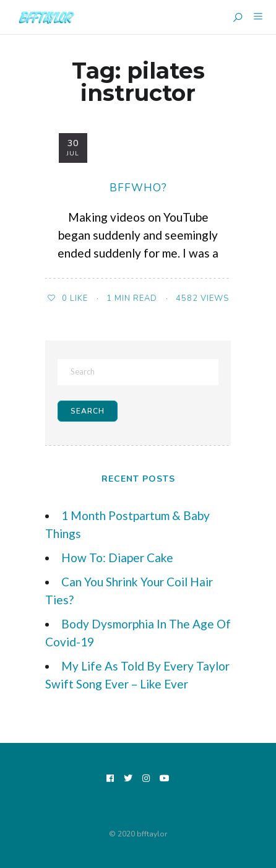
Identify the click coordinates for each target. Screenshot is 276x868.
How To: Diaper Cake (117, 558)
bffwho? (138, 188)
